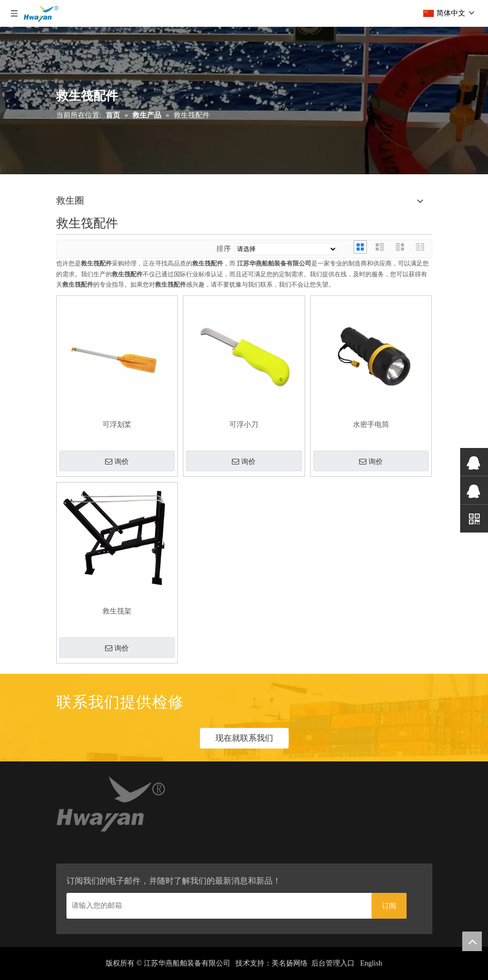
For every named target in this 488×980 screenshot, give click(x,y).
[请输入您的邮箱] (216, 906)
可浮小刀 (244, 425)
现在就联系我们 (244, 738)
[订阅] (389, 906)
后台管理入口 (333, 963)
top (472, 941)
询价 (117, 462)
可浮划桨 (117, 425)
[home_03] (112, 806)
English (371, 963)
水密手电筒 (371, 425)
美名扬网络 (290, 963)
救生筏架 (117, 611)
